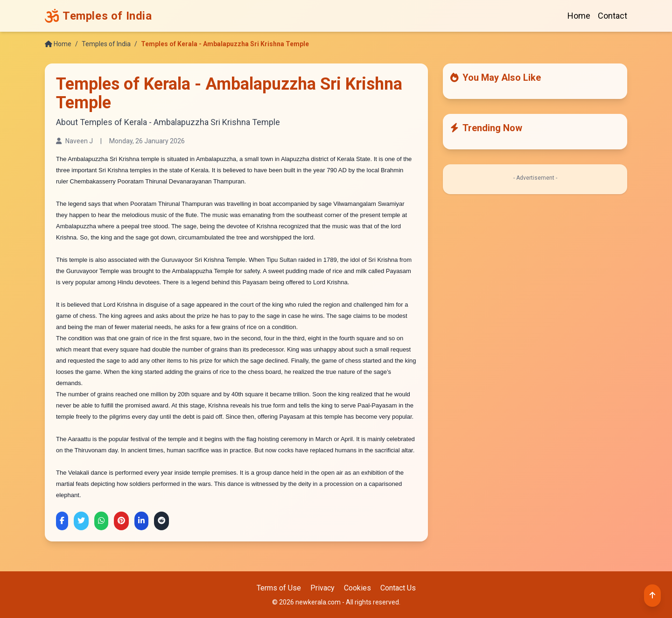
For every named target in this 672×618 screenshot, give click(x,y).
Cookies (357, 588)
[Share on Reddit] (161, 521)
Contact (612, 16)
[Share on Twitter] (81, 521)
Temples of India (106, 44)
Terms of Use (279, 588)
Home (579, 16)
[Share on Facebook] (62, 521)
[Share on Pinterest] (121, 521)
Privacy (322, 588)
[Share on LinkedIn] (141, 521)
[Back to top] (652, 596)
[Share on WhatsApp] (101, 521)
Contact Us (398, 588)
